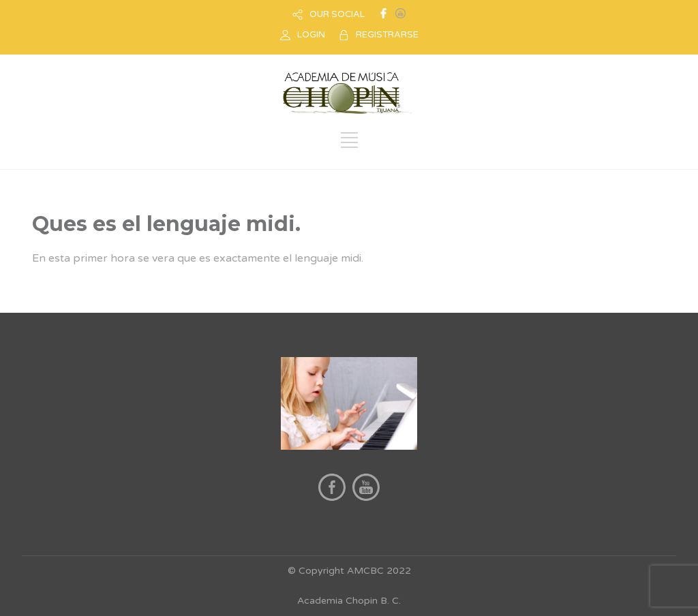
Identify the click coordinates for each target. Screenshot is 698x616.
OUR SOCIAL (337, 14)
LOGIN (311, 35)
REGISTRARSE (387, 35)
